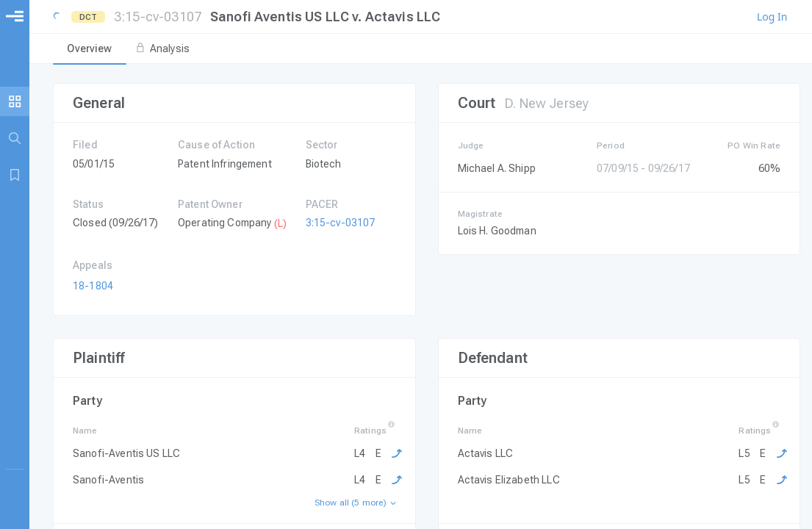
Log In (772, 17)
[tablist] (421, 49)
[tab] (90, 49)
